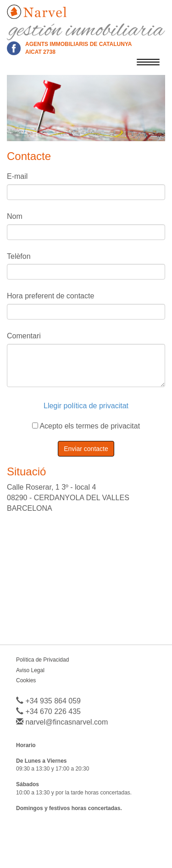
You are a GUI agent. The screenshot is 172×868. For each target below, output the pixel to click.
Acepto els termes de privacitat (86, 426)
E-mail (17, 176)
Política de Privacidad (42, 660)
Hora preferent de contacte (50, 296)
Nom (15, 216)
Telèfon (19, 256)
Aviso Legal (30, 670)
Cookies (26, 680)
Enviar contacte (86, 449)
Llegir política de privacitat (86, 406)
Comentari (24, 336)
